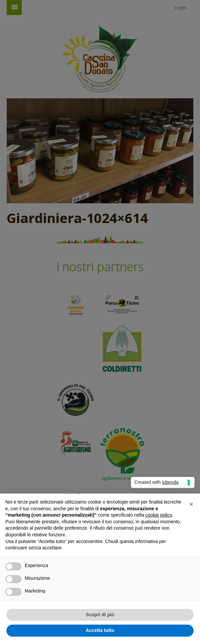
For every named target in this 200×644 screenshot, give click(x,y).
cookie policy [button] (159, 515)
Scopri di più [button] (100, 615)
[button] (191, 504)
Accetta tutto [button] (100, 630)
